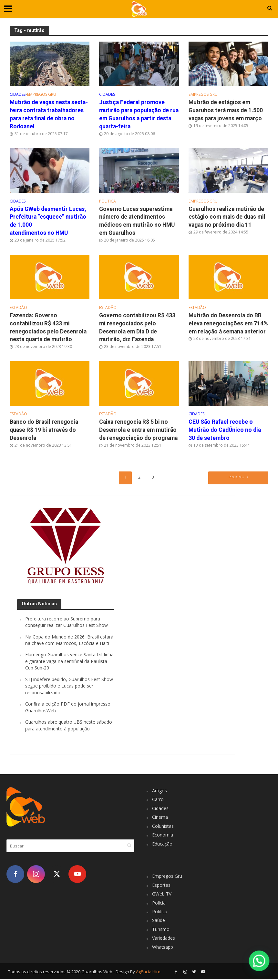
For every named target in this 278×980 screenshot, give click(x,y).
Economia (163, 835)
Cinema (160, 818)
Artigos (160, 791)
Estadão (18, 308)
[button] (259, 961)
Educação (162, 844)
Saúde (159, 921)
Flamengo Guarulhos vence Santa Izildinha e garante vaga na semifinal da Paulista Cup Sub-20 (69, 662)
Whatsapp (163, 948)
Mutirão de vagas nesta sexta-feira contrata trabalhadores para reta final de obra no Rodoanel (49, 114)
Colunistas (163, 827)
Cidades (18, 95)
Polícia (159, 903)
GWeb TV (162, 894)
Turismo (161, 930)
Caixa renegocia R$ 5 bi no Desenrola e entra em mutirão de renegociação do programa (138, 431)
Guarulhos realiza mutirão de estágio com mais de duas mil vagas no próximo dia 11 (227, 217)
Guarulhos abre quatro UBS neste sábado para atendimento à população (69, 726)
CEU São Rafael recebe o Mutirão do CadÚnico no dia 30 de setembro (225, 431)
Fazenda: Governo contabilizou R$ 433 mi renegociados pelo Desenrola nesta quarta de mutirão (48, 328)
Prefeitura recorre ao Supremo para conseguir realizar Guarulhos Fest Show (67, 623)
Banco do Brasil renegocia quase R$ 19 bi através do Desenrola (44, 431)
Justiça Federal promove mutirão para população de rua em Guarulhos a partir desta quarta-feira (139, 114)
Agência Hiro (148, 972)
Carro (158, 800)
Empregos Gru (42, 95)
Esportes (161, 886)
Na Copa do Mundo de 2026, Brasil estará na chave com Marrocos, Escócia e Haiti (69, 640)
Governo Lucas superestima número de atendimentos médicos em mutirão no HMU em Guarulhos (137, 221)
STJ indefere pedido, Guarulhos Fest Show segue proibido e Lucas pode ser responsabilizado (69, 687)
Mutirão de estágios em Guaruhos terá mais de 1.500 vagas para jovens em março (226, 110)
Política (108, 201)
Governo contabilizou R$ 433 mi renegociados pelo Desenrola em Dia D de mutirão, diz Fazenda (137, 328)
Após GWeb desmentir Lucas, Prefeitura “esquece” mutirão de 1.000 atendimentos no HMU (48, 221)
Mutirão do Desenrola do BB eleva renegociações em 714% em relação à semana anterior (228, 324)
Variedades (164, 939)
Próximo (236, 478)
